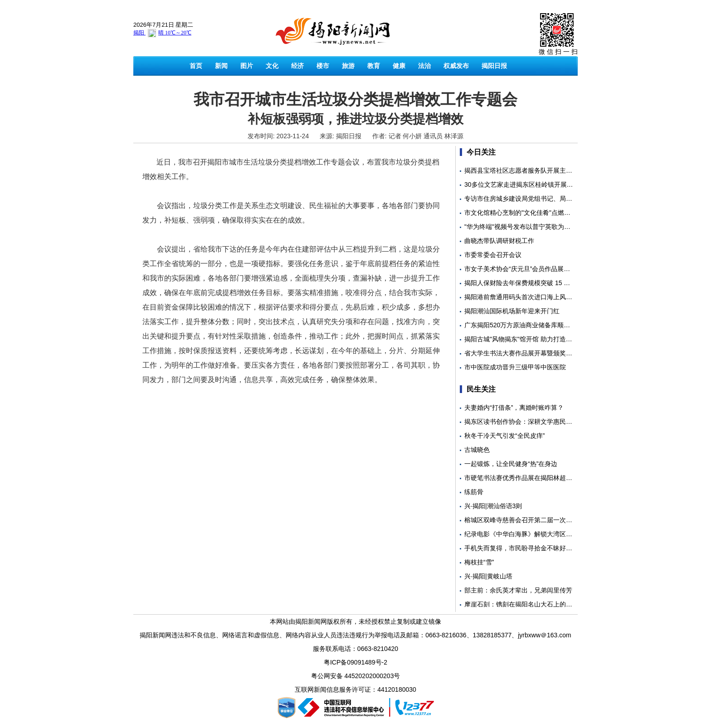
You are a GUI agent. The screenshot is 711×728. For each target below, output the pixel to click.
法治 (424, 66)
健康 (399, 66)
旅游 (348, 66)
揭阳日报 (494, 66)
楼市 (323, 66)
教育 (374, 66)
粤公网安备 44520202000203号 (356, 676)
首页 (196, 66)
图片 (247, 66)
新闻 (221, 66)
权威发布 (456, 66)
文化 (272, 66)
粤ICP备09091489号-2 (355, 662)
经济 (297, 66)
